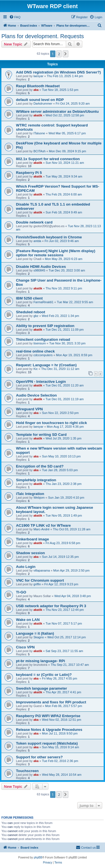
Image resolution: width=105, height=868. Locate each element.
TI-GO (21, 592)
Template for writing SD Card (41, 435)
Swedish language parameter (42, 688)
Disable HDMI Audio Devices (41, 267)
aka (36, 90)
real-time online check (35, 351)
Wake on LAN (28, 620)
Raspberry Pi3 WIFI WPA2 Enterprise (48, 716)
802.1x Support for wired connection (48, 159)
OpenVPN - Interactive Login (41, 382)
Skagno (39, 637)
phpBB (38, 857)
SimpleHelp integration (36, 480)
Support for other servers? (39, 757)
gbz (36, 316)
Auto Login (26, 567)
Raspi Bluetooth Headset (38, 86)
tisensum (39, 343)
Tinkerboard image (32, 539)
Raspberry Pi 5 (29, 173)
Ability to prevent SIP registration (45, 326)
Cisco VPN (25, 647)
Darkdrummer (43, 103)
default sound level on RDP (40, 100)
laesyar (38, 76)
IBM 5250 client (29, 298)
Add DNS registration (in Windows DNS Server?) (58, 72)
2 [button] (59, 54)
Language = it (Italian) (35, 633)
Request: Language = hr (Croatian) (46, 365)
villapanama (42, 570)
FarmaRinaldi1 (43, 302)
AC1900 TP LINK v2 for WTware (43, 525)
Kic (35, 369)
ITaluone (39, 133)
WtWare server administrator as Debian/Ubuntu (57, 111)
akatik (38, 115)
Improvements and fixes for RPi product (51, 702)
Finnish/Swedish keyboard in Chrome (49, 237)
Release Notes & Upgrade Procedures (49, 730)
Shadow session (30, 553)
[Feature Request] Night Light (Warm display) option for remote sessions (56, 253)
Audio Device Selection (36, 395)
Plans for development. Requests (43, 36)
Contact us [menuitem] (86, 847)
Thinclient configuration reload (43, 339)
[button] (66, 54)
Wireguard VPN (29, 409)
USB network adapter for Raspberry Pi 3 (51, 606)
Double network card (34, 222)
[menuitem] (15, 17)
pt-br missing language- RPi (40, 661)
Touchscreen (27, 771)
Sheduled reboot (31, 312)
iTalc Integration (30, 494)
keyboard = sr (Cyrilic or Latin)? (44, 675)
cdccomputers (43, 355)
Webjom (39, 498)
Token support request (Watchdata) (47, 743)
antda (37, 241)
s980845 (39, 270)
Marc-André (41, 529)
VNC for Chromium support (40, 580)
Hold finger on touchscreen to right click (52, 423)
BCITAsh (39, 151)
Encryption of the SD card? (40, 466)
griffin (37, 584)
